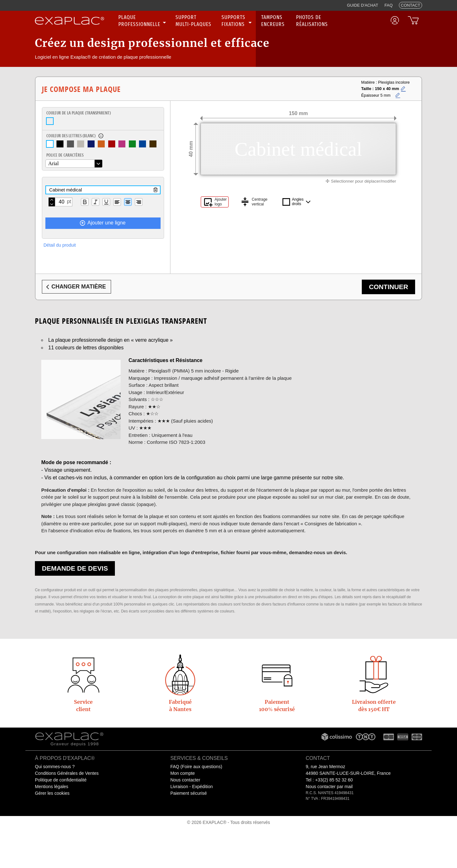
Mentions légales (52, 787)
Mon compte (183, 773)
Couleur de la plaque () (79, 113)
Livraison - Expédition (192, 787)
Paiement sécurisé (189, 793)
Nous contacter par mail (329, 787)
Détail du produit (60, 245)
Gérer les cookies (52, 793)
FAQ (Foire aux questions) (196, 767)
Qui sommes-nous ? (55, 767)
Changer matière (75, 287)
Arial (53, 163)
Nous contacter (185, 780)
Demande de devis (75, 568)
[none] (143, 21)
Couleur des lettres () (71, 136)
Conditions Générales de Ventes (67, 773)
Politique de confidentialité (61, 780)
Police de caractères (65, 155)
